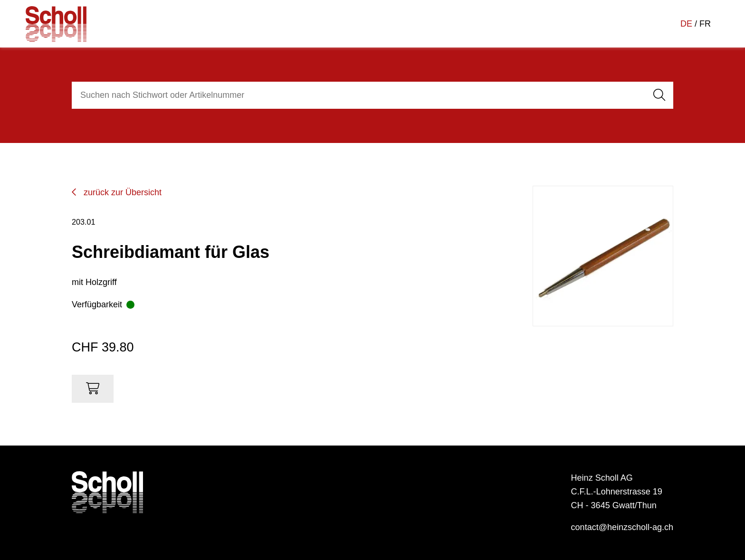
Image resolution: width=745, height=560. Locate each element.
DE (686, 24)
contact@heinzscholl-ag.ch (622, 527)
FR (705, 24)
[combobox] (357, 95)
